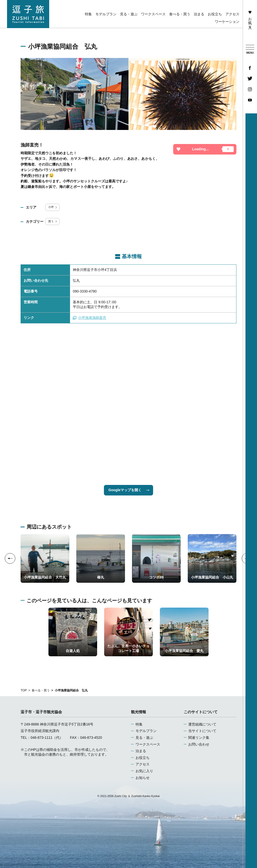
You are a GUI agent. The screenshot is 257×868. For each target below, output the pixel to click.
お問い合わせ (199, 744)
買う (53, 221)
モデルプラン (146, 731)
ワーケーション (227, 22)
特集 (139, 724)
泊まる (141, 751)
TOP (24, 690)
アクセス (143, 764)
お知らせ (143, 778)
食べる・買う (41, 690)
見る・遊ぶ (144, 738)
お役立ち (143, 758)
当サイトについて (202, 731)
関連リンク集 (199, 738)
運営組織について (202, 724)
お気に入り (250, 19)
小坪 (53, 207)
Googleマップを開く (129, 490)
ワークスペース (148, 744)
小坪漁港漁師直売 (89, 318)
